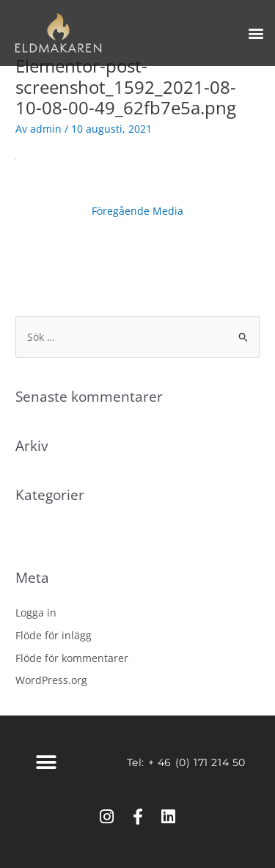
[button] (256, 33)
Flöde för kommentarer (72, 658)
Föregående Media (137, 211)
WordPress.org (51, 680)
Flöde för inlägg (54, 635)
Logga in (36, 613)
